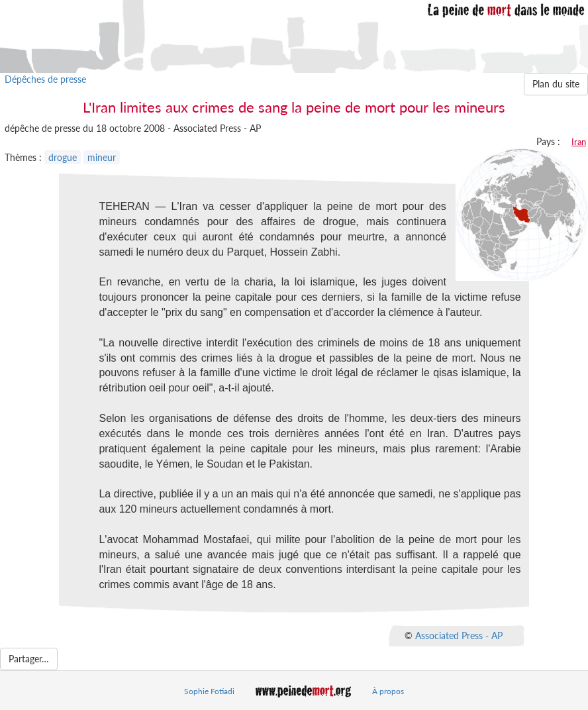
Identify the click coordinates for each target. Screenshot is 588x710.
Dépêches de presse (45, 79)
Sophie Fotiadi (209, 691)
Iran (579, 142)
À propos (388, 691)
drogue (63, 157)
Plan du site (556, 84)
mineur (102, 157)
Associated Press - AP (459, 635)
